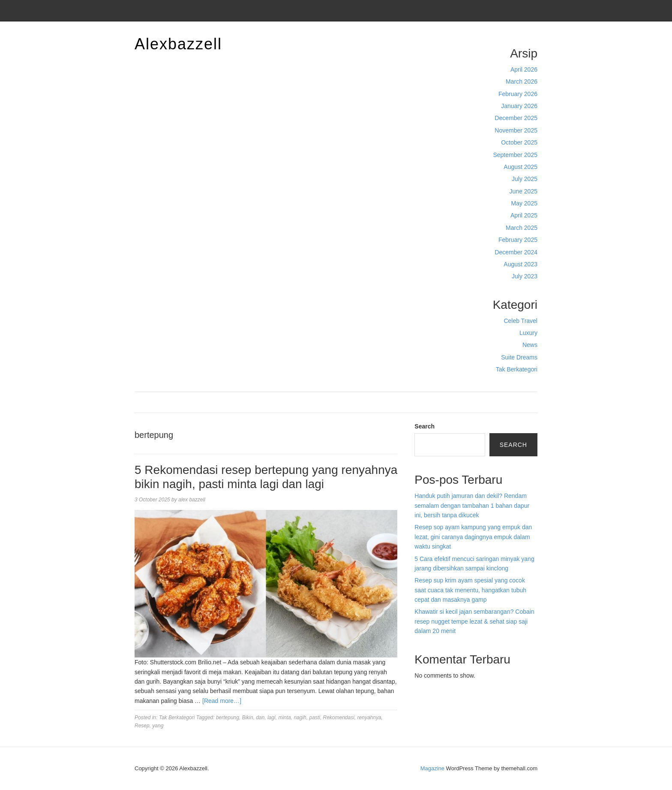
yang (158, 726)
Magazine (432, 768)
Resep (142, 726)
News (530, 345)
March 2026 (522, 81)
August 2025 (520, 167)
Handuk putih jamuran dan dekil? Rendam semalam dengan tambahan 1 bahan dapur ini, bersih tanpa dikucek (472, 505)
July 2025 (525, 179)
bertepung (228, 718)
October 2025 (519, 142)
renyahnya (369, 718)
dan (260, 718)
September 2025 (515, 155)
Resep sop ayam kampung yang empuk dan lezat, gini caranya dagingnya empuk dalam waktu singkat (473, 537)
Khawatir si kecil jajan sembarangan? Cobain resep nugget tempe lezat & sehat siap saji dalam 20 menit (474, 621)
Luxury (528, 333)
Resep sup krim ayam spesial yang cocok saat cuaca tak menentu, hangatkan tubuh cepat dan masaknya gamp (470, 590)
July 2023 (525, 276)
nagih (300, 718)
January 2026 (519, 106)
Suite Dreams (519, 357)
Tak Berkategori (517, 369)
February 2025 (518, 240)
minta (284, 718)
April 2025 (524, 215)
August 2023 (520, 264)
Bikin (248, 718)
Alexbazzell (178, 44)
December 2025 (516, 118)
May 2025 (524, 203)
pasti (314, 718)
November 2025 (516, 130)
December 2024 (516, 252)
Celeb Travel (520, 321)
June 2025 (523, 191)
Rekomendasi (338, 718)
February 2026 (518, 94)
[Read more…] (222, 701)
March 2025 (522, 228)
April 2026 (524, 69)
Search (424, 426)
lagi (271, 718)
